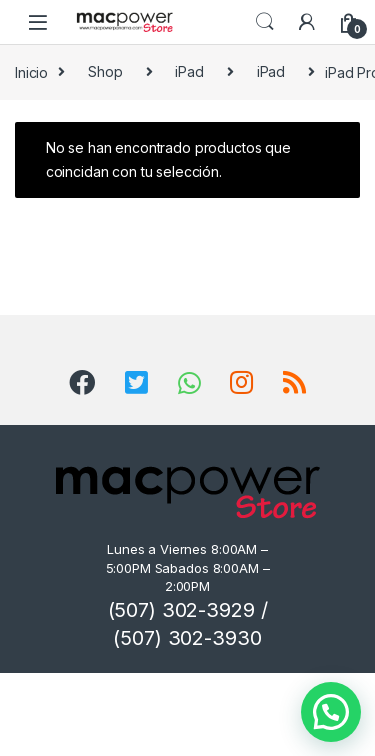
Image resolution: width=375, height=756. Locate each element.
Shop (105, 71)
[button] (331, 712)
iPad (189, 71)
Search (265, 22)
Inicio (31, 71)
